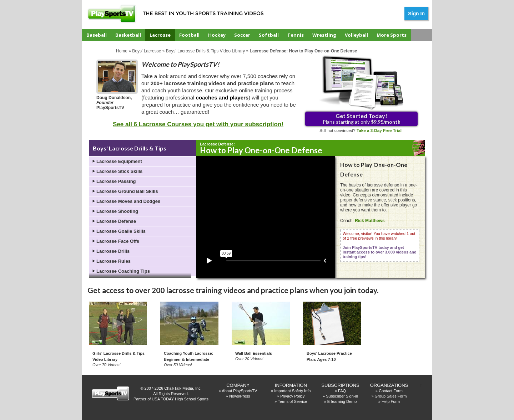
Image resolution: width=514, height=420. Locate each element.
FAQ (342, 391)
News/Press (240, 396)
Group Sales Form (391, 396)
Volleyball (356, 35)
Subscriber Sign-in (342, 396)
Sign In (416, 14)
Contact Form (391, 391)
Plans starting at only (362, 119)
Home (122, 51)
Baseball (97, 35)
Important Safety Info (292, 391)
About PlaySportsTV (239, 391)
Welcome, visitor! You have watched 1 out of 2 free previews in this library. (380, 245)
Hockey (217, 35)
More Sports (392, 35)
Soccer (242, 35)
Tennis (296, 35)
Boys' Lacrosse (147, 51)
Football (189, 35)
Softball (269, 35)
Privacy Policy (292, 396)
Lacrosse (160, 35)
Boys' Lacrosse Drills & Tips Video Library (206, 51)
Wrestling (324, 35)
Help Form (391, 401)
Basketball (128, 35)
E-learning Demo (342, 401)
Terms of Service (292, 401)
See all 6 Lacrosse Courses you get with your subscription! (198, 124)
